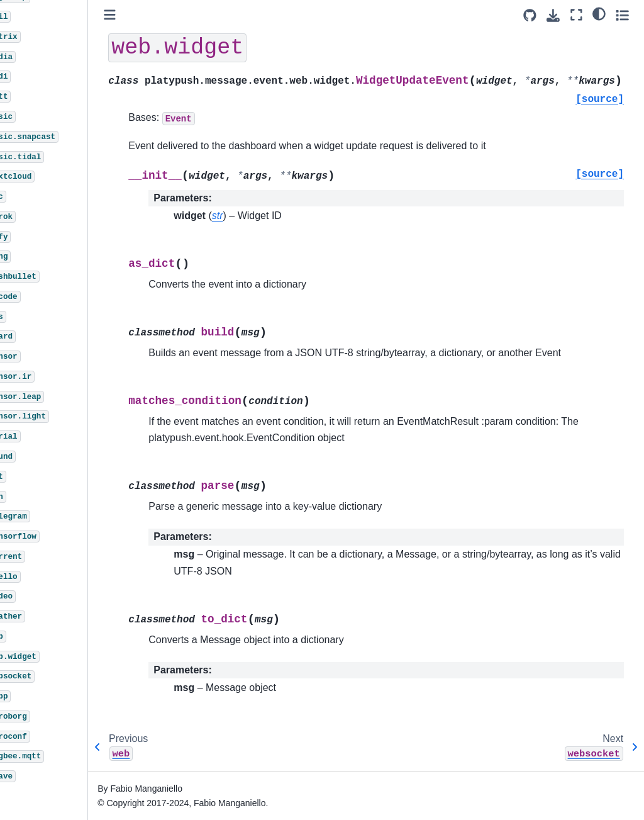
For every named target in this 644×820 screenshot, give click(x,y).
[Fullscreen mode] (576, 15)
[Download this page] (553, 15)
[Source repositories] (530, 15)
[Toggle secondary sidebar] (622, 15)
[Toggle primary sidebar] (151, 15)
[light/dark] (599, 13)
